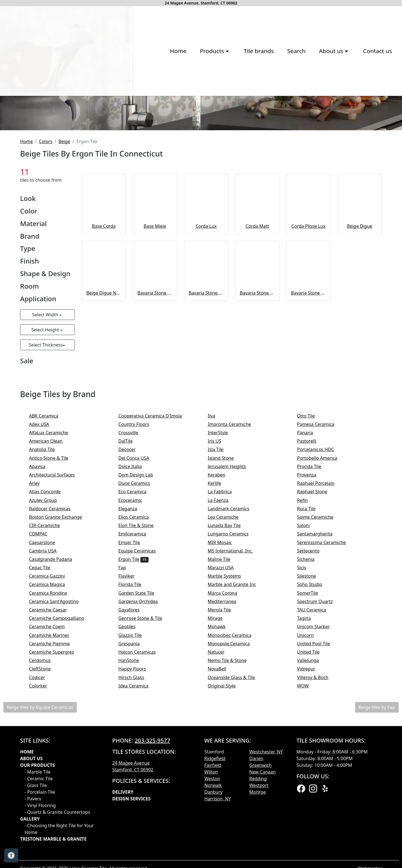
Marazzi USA (225, 677)
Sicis (306, 677)
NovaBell (223, 778)
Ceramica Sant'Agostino (58, 710)
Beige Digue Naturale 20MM (104, 402)
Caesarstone (46, 651)
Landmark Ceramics (233, 618)
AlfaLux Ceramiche (53, 542)
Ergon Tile (133, 668)
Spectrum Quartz (319, 710)
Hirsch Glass (136, 786)
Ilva (215, 525)
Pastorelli (311, 550)
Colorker (43, 795)
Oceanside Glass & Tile (235, 786)
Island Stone (224, 567)
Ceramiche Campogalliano (60, 727)
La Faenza (223, 609)
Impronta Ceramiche (234, 533)
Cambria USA (47, 660)
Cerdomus (45, 769)
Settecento (313, 660)
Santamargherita (319, 643)
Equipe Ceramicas (142, 660)
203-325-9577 (152, 849)
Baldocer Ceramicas (54, 618)
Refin (307, 609)
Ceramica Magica (52, 693)
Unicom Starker (318, 736)
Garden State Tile (142, 702)
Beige (64, 250)
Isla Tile (220, 558)
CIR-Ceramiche (49, 634)
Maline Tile (224, 668)
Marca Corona (227, 702)
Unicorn (309, 744)
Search (216, 102)
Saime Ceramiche (320, 626)
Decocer (131, 558)
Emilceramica (137, 643)
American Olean (51, 550)
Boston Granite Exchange (59, 626)
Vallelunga (313, 769)
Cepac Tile (44, 677)
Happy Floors (137, 778)
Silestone (310, 685)
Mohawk (221, 736)
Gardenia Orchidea (143, 710)
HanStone (132, 769)
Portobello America (322, 567)
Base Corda (104, 335)
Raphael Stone (316, 601)
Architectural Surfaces (56, 584)
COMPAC (42, 643)
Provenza (311, 584)
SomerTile (312, 702)
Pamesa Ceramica (321, 533)
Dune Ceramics (138, 592)
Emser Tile (135, 651)
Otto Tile (311, 525)
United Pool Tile (317, 753)
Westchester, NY (266, 861)
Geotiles (131, 736)
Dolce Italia (134, 575)
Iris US (219, 550)
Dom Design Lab (140, 584)
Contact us (297, 102)
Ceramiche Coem (52, 736)
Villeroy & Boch (317, 786)
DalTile (131, 550)
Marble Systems (230, 685)
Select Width (46, 424)
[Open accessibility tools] (11, 855)
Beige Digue (360, 335)
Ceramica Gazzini (52, 685)
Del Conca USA (138, 567)
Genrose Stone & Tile (146, 727)
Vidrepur (310, 778)
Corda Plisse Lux (308, 335)
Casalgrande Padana (55, 668)
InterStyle (222, 542)
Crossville (133, 542)
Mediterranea (227, 710)
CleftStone (44, 778)
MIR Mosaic (224, 651)
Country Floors (139, 533)
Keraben (221, 584)
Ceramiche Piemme (54, 753)
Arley (40, 592)
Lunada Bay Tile (228, 634)
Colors (46, 250)
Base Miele (155, 335)
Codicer (42, 786)
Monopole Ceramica (233, 753)
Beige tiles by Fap (377, 816)
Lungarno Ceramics (233, 643)
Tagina (309, 727)
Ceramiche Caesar (53, 719)
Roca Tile (311, 618)
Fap (128, 677)
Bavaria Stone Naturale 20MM (206, 402)
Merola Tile (224, 719)
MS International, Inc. (235, 660)
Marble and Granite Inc (236, 693)
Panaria (310, 542)
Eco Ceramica (137, 601)
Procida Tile (314, 575)
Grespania (135, 753)
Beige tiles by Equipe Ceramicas (40, 816)
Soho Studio (315, 693)
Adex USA (44, 533)
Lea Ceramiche (228, 626)
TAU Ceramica (316, 719)
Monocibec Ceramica (234, 744)
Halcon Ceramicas (142, 761)
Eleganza (132, 618)
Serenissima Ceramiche (326, 651)
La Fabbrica (224, 601)
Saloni (309, 634)
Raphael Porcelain (320, 592)
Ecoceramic (136, 609)
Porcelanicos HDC (320, 558)
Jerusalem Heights (230, 575)
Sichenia (310, 668)
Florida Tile (134, 693)
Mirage (220, 727)
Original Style (226, 795)
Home (98, 102)
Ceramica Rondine (53, 702)
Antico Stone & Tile (53, 567)
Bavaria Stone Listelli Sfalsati (257, 402)
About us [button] (252, 102)
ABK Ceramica (48, 525)
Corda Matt (257, 335)
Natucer (221, 761)
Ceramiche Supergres (55, 761)
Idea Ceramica (138, 795)
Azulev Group (48, 609)
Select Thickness (46, 454)
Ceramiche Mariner (54, 744)
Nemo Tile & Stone (233, 769)
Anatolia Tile (46, 558)
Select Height (46, 439)
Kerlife (218, 592)
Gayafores (134, 719)
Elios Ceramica (138, 626)
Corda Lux (206, 335)
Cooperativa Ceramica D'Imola (155, 525)
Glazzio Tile (135, 744)
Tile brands (179, 102)
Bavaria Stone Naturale (155, 402)
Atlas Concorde (49, 601)
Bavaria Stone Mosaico (308, 402)
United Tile (313, 761)
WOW (308, 795)
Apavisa (42, 575)
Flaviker (131, 685)
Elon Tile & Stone (141, 634)
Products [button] (133, 102)
